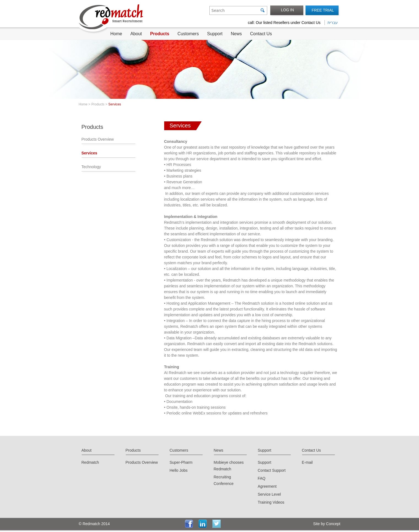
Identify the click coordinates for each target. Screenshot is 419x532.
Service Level (269, 494)
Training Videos (271, 502)
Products (160, 34)
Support (215, 34)
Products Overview (98, 139)
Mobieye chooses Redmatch (229, 466)
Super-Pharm (181, 462)
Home (116, 34)
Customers (188, 34)
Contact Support (272, 470)
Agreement (267, 486)
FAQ (262, 478)
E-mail (307, 462)
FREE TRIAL (323, 10)
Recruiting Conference (224, 480)
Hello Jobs (179, 470)
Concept (333, 524)
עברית (333, 23)
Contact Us (261, 34)
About (136, 34)
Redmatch (90, 462)
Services (90, 153)
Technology (91, 167)
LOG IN (287, 10)
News (236, 34)
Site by (319, 524)
